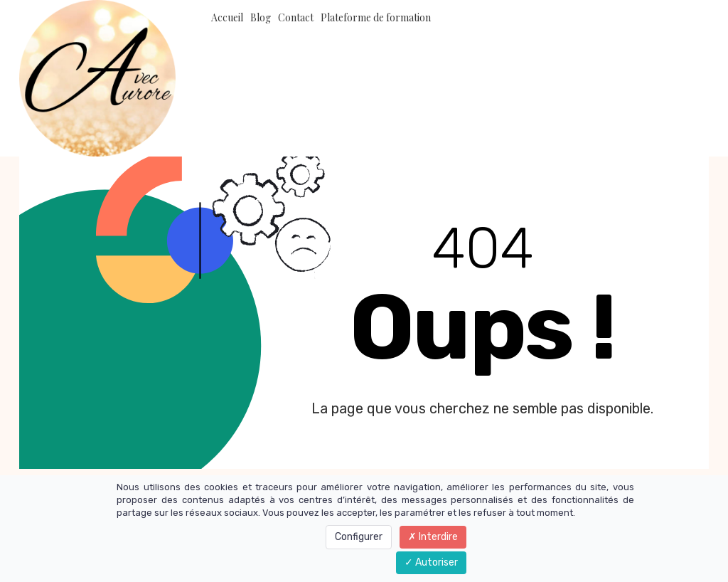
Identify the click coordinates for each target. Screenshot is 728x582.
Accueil (227, 17)
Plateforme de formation (376, 17)
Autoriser (431, 562)
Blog (261, 17)
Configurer (359, 537)
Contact (296, 17)
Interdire (433, 537)
